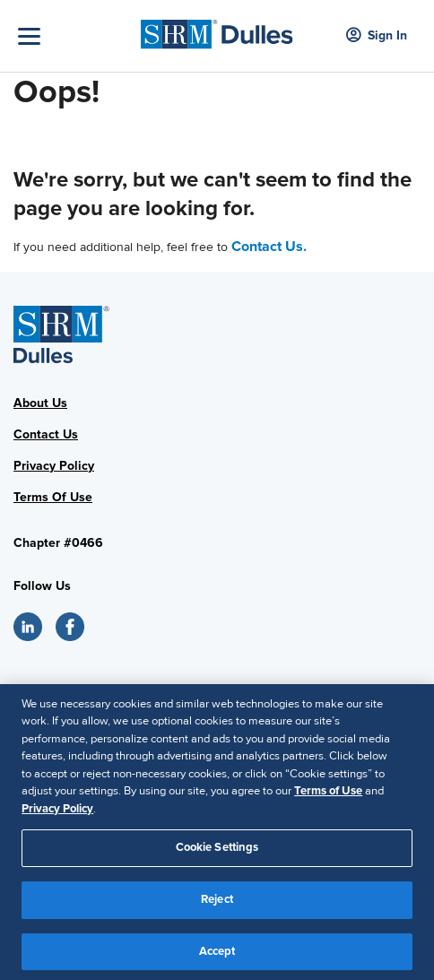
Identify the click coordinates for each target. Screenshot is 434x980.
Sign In (377, 36)
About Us (40, 403)
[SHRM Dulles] (217, 29)
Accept (217, 956)
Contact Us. (269, 247)
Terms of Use (328, 796)
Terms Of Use (53, 497)
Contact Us (46, 434)
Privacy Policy (54, 466)
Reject (217, 904)
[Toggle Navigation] (75, 36)
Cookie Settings (217, 853)
